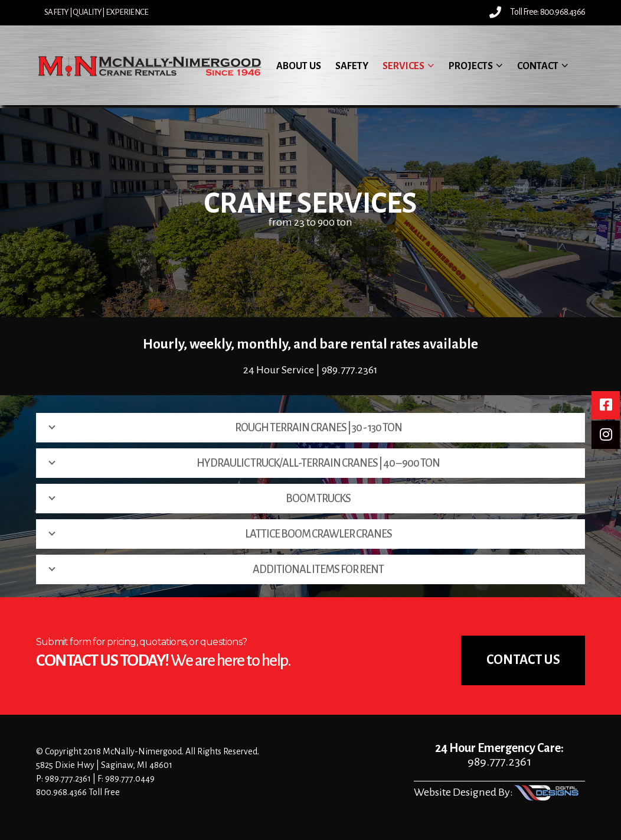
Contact (538, 66)
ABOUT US (299, 66)
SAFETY (352, 66)
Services (403, 66)
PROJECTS (471, 66)
